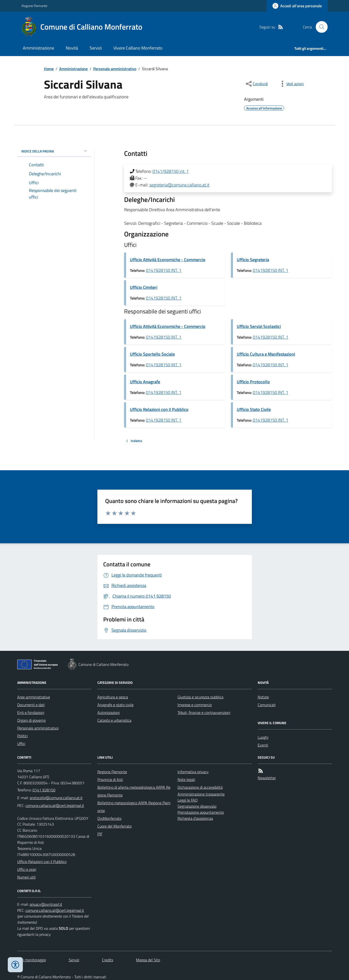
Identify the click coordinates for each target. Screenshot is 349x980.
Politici (22, 736)
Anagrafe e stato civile (115, 705)
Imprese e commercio (195, 705)
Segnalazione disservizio (197, 806)
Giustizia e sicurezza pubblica (200, 697)
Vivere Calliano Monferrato (138, 48)
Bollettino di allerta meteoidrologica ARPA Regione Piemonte (134, 791)
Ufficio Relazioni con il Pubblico (159, 409)
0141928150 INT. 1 (164, 270)
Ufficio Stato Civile (254, 409)
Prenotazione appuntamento (201, 812)
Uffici (21, 744)
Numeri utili (26, 877)
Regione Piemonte (34, 6)
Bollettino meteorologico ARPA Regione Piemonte (134, 807)
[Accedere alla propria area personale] (297, 6)
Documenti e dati (31, 705)
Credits (108, 960)
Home (49, 69)
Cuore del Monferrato (115, 826)
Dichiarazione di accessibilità (200, 787)
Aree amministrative (34, 697)
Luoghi (263, 737)
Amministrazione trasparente (201, 794)
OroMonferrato (109, 818)
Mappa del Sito (148, 960)
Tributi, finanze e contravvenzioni (204, 712)
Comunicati (267, 705)
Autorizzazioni (109, 712)
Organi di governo (31, 720)
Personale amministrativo (115, 69)
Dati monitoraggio (32, 960)
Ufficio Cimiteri (144, 287)
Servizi (96, 48)
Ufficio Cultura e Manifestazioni (266, 354)
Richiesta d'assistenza (195, 818)
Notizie (263, 697)
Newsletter (267, 778)
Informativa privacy (193, 772)
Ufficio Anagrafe (145, 382)
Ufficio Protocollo (253, 382)
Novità (72, 48)
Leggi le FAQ (188, 800)
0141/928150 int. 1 (171, 171)
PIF (100, 834)
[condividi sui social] (256, 84)
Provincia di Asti (110, 779)
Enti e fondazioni (31, 712)
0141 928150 (44, 790)
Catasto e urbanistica (114, 720)
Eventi (263, 745)
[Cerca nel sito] (320, 27)
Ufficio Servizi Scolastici (259, 326)
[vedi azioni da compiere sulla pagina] (291, 84)
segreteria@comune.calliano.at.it (179, 185)
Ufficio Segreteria (253, 260)
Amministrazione (38, 48)
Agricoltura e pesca (113, 697)
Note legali (186, 779)
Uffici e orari (27, 869)
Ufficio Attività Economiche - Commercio (168, 260)
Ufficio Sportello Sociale (152, 354)
